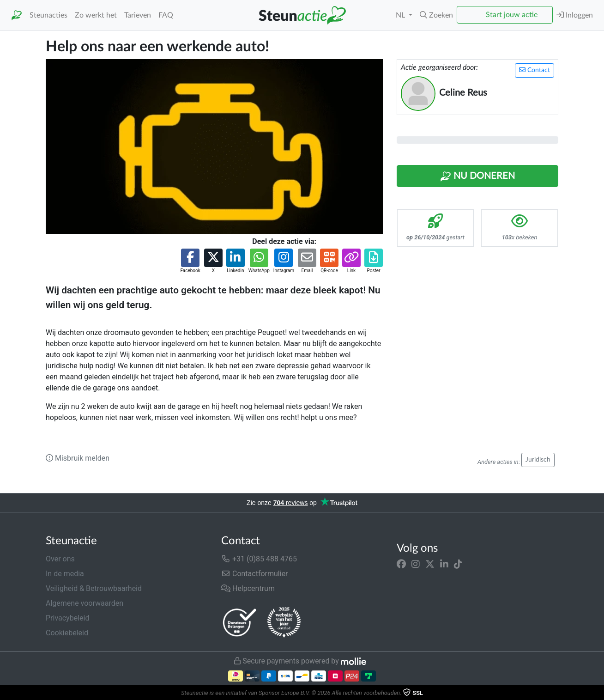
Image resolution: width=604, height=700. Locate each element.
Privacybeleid (67, 618)
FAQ (166, 15)
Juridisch (538, 460)
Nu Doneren (477, 177)
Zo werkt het (96, 15)
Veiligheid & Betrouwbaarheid (94, 588)
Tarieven (138, 15)
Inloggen (575, 15)
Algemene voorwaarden (85, 603)
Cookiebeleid (67, 633)
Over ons (60, 559)
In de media (65, 574)
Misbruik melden (78, 458)
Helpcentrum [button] (248, 588)
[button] (436, 15)
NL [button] (401, 15)
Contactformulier (255, 574)
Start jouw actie (512, 15)
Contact (535, 70)
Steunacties (48, 15)
